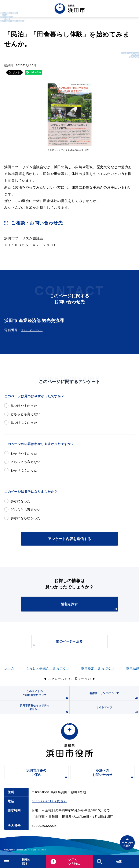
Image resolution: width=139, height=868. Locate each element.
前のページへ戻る (57, 644)
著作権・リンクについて (114, 696)
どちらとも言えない (26, 414)
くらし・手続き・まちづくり (48, 668)
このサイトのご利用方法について (46, 695)
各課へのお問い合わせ (114, 774)
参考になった (21, 501)
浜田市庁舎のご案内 (48, 774)
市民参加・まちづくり (98, 668)
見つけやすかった (24, 406)
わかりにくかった (24, 470)
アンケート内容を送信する (69, 539)
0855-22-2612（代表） (49, 801)
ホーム (9, 668)
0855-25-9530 (32, 330)
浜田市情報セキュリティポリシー (45, 709)
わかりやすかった (24, 453)
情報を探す (90, 607)
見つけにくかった (24, 422)
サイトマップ (118, 710)
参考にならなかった (26, 518)
